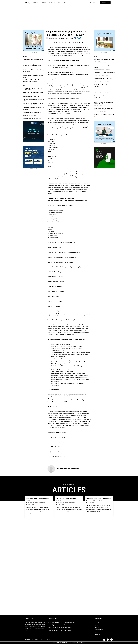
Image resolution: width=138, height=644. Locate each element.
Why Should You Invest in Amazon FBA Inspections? (60, 629)
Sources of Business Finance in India (31, 97)
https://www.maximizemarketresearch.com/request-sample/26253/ (70, 74)
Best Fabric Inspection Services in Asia (32, 113)
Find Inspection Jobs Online (29, 115)
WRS (27, 3)
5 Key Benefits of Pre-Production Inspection (104, 91)
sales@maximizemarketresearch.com (57, 452)
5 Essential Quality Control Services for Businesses (60, 624)
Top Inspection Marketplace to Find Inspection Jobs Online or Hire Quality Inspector (32, 65)
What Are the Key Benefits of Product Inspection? (99, 498)
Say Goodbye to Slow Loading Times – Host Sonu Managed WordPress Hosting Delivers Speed (33, 76)
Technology (50, 3)
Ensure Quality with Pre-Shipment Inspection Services (61, 626)
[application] (65, 3)
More (63, 3)
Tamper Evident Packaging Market (73, 50)
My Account (94, 3)
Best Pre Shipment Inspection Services (32, 118)
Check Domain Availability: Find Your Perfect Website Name (62, 621)
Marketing (42, 3)
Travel (57, 3)
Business (35, 3)
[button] (105, 3)
